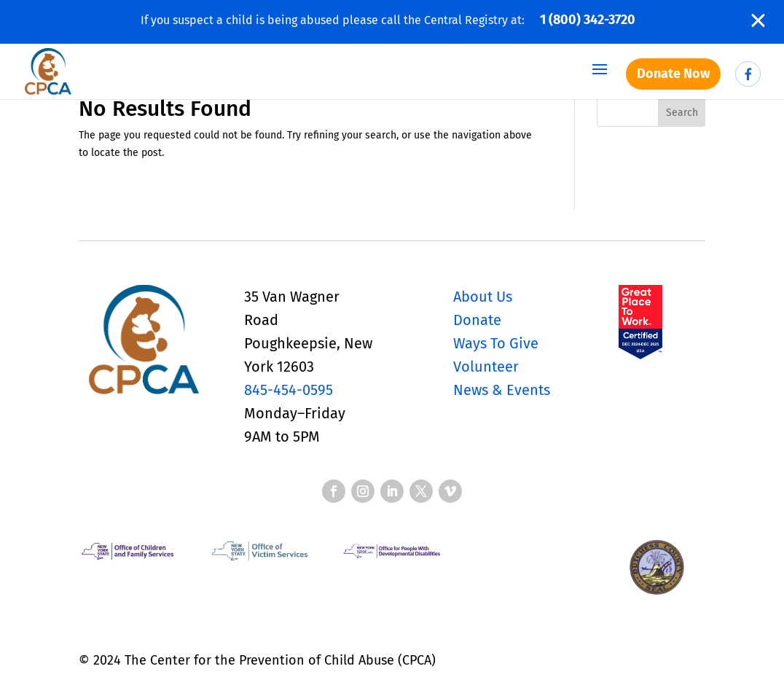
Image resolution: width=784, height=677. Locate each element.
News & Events (502, 390)
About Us (483, 297)
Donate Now (673, 74)
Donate (477, 320)
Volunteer (486, 367)
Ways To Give (496, 343)
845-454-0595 (289, 390)
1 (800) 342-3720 (588, 20)
